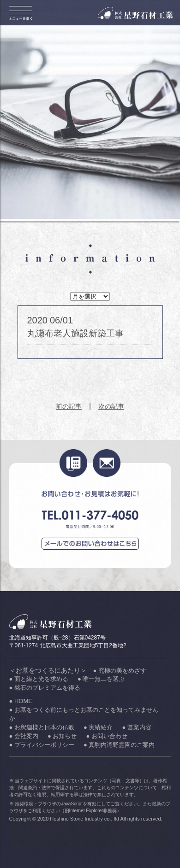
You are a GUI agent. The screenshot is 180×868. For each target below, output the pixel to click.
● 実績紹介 (98, 727)
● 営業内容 (136, 727)
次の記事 (111, 406)
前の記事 (69, 406)
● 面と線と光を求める (39, 679)
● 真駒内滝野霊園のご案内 (119, 745)
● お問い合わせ (106, 736)
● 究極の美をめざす (120, 671)
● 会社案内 (24, 736)
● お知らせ (62, 736)
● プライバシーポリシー (42, 745)
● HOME (21, 701)
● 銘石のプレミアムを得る (45, 688)
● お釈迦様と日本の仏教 (42, 727)
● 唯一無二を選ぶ (101, 679)
